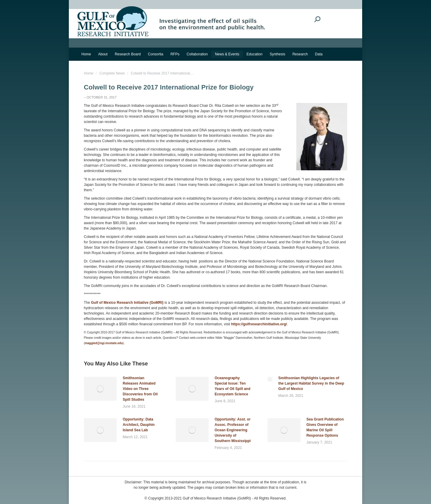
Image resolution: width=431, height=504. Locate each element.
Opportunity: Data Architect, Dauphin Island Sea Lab (139, 425)
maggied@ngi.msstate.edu (104, 343)
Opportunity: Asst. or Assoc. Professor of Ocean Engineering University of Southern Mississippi (233, 430)
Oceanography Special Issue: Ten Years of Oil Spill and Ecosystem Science (232, 386)
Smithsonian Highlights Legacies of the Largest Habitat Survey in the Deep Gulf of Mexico (311, 383)
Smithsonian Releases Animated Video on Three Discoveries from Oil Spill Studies (140, 389)
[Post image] (100, 389)
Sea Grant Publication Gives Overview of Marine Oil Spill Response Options (325, 427)
